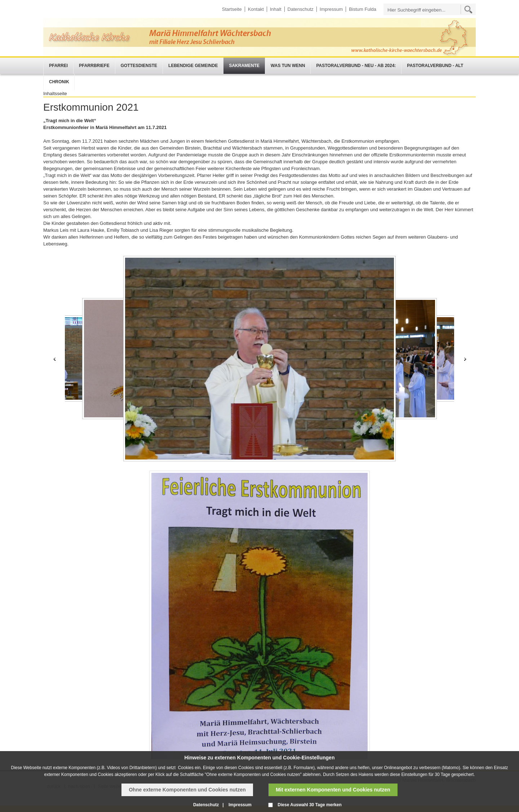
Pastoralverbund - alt (435, 66)
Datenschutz (301, 9)
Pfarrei (58, 66)
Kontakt (256, 9)
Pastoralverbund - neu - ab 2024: (356, 66)
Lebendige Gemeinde (193, 66)
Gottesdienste (139, 66)
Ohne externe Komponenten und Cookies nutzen (187, 790)
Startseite (232, 9)
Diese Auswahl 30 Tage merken (309, 805)
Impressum (331, 9)
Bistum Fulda (363, 9)
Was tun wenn (288, 66)
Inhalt (276, 9)
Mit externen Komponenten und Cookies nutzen (333, 790)
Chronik (59, 82)
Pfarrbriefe (94, 66)
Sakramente (244, 66)
